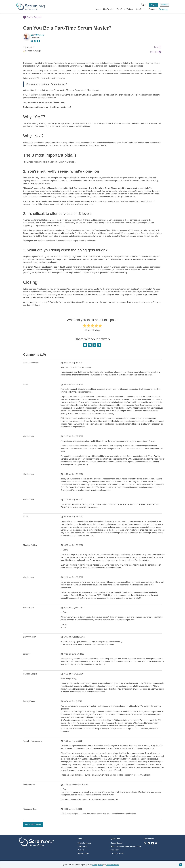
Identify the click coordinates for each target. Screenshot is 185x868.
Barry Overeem (37, 35)
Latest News (82, 846)
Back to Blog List (32, 17)
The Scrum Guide (117, 853)
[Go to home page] (36, 842)
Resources (115, 850)
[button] (98, 9)
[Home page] (31, 6)
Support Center (83, 853)
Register (164, 5)
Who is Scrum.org (84, 843)
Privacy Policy (98, 865)
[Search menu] (144, 5)
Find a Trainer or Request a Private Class (126, 846)
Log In (154, 5)
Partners (81, 850)
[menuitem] (144, 5)
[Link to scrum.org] (145, 843)
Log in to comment (33, 824)
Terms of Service (112, 865)
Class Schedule (117, 843)
